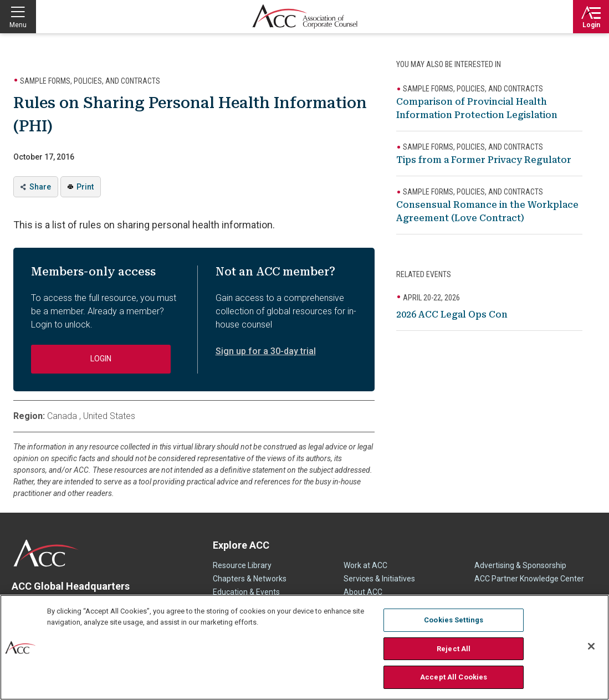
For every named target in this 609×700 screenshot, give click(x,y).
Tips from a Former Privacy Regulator (484, 160)
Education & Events (246, 592)
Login (591, 25)
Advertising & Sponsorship (520, 565)
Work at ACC (365, 565)
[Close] (591, 646)
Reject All (454, 649)
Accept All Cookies (454, 677)
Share (40, 187)
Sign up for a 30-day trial (266, 351)
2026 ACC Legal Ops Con (452, 315)
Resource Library (242, 565)
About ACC (363, 592)
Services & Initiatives (379, 579)
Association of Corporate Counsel (305, 17)
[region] (304, 647)
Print (85, 187)
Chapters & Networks (250, 579)
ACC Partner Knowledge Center (529, 579)
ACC (46, 553)
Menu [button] (18, 25)
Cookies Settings (454, 620)
